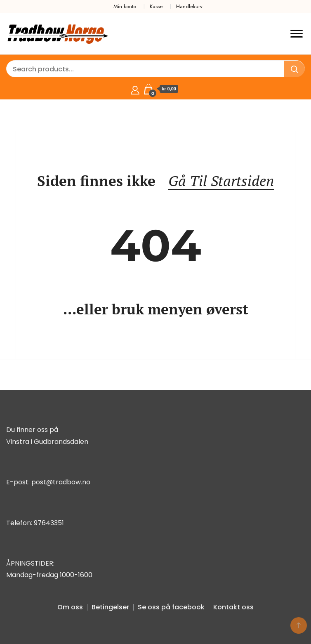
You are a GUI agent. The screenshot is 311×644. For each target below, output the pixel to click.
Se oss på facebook (171, 607)
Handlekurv (189, 6)
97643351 (49, 523)
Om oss (70, 607)
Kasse (156, 6)
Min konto (125, 6)
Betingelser (110, 607)
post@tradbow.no (61, 482)
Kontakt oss (233, 607)
